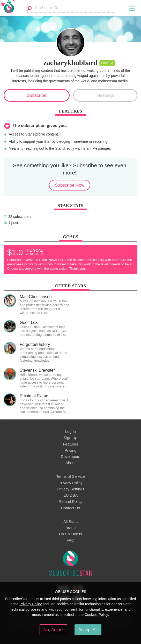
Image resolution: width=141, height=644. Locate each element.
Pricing (70, 450)
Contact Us (70, 508)
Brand (71, 528)
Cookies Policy (96, 615)
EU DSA (70, 495)
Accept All (88, 630)
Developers (70, 457)
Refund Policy (71, 502)
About (70, 463)
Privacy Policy (70, 483)
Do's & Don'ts (70, 534)
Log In (70, 432)
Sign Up (70, 438)
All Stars (70, 522)
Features (70, 444)
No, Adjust (53, 630)
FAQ (71, 540)
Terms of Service (70, 476)
